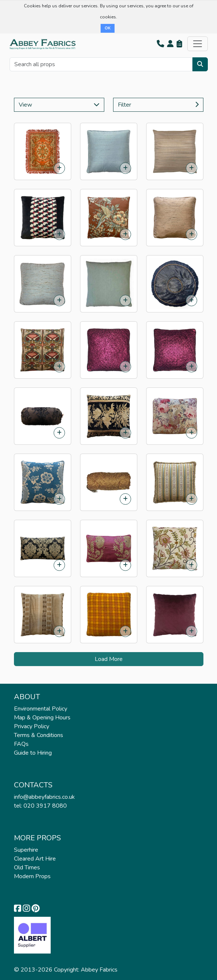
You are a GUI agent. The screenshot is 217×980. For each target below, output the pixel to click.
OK (108, 28)
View (59, 105)
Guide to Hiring (33, 753)
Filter (158, 105)
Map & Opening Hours (42, 718)
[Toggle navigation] (198, 44)
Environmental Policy (41, 709)
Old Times (27, 868)
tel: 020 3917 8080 (40, 806)
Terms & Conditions (39, 735)
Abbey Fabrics (99, 970)
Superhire (26, 850)
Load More (109, 659)
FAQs (21, 744)
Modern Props (32, 876)
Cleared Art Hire (35, 859)
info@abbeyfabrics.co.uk (44, 797)
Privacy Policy (32, 726)
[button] (160, 44)
